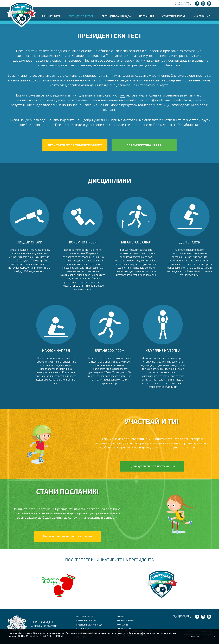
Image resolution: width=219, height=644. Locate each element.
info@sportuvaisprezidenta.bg (169, 100)
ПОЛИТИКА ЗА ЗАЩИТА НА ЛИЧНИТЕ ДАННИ (40, 636)
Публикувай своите (152, 466)
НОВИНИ (121, 616)
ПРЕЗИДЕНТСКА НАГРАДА (116, 16)
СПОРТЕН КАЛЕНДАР (174, 16)
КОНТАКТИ (122, 625)
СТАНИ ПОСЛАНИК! (67, 491)
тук (122, 95)
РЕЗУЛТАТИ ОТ (75, 145)
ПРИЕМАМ (195, 636)
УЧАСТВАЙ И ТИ (203, 16)
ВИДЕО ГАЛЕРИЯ (125, 621)
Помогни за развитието (67, 536)
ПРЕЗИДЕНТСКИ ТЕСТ (81, 16)
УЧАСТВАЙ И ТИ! (152, 421)
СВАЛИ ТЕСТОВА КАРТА (144, 145)
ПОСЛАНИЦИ (147, 16)
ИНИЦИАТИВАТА (51, 16)
